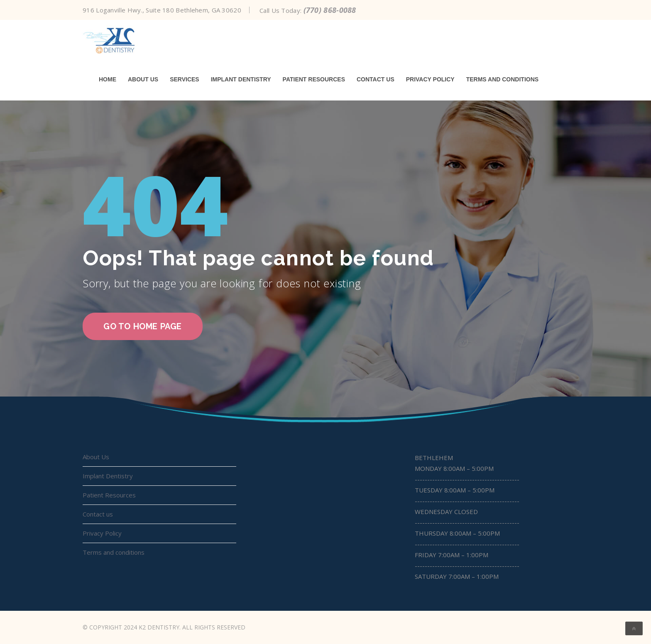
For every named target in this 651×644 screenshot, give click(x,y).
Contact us (376, 79)
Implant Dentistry (241, 79)
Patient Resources (314, 79)
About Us (143, 79)
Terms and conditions (502, 79)
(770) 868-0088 (330, 10)
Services (185, 79)
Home (108, 79)
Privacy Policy (430, 79)
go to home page (143, 326)
